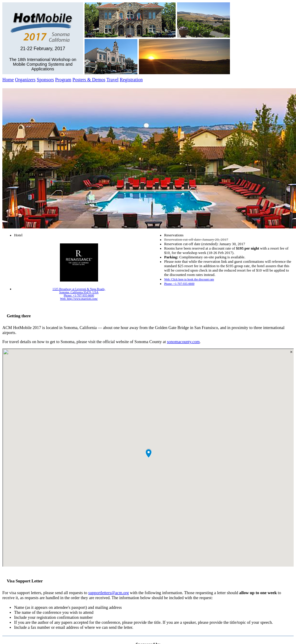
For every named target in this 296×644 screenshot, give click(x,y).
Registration (131, 80)
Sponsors (45, 80)
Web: (189, 279)
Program (63, 80)
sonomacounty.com (183, 342)
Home (8, 80)
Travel (113, 80)
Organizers (25, 80)
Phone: (179, 284)
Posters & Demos (89, 80)
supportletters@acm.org (109, 593)
